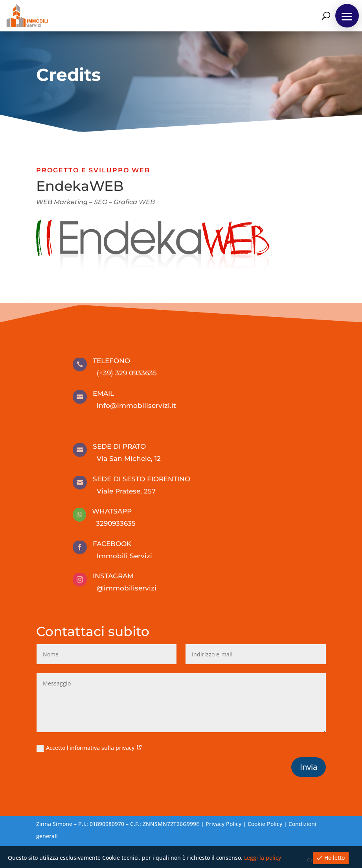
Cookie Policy (265, 824)
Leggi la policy (263, 858)
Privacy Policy (223, 824)
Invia (309, 767)
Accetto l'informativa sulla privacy (89, 748)
